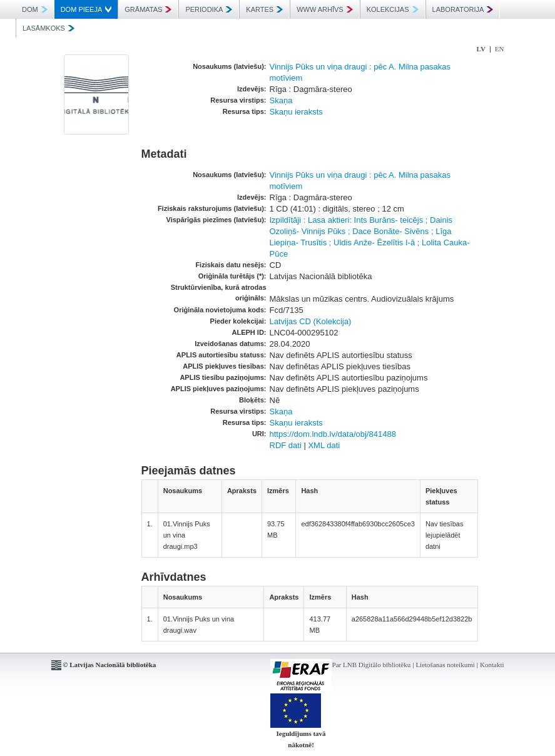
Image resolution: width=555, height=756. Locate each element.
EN (500, 49)
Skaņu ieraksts (296, 112)
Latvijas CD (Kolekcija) (311, 321)
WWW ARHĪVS (325, 9)
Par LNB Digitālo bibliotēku (372, 665)
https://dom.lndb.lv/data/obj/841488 (333, 434)
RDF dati (286, 445)
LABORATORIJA (463, 9)
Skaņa (281, 100)
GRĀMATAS (148, 9)
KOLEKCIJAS (393, 9)
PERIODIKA (209, 9)
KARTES (264, 9)
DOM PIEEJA (86, 9)
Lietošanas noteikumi (445, 665)
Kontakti (492, 665)
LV (481, 49)
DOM (35, 9)
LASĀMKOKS (48, 28)
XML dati (324, 445)
